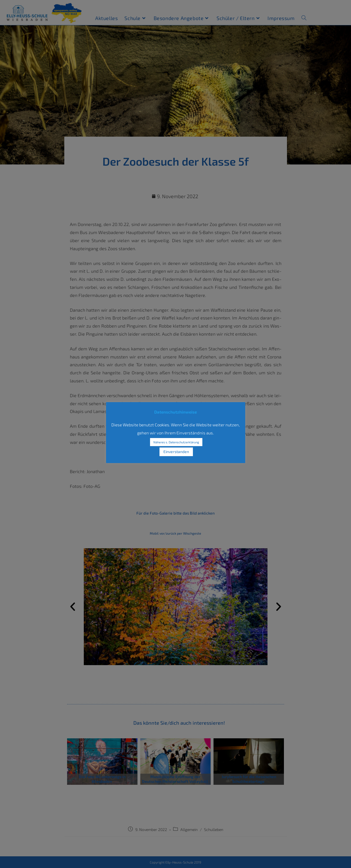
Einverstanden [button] (176, 452)
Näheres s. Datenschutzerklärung (176, 442)
